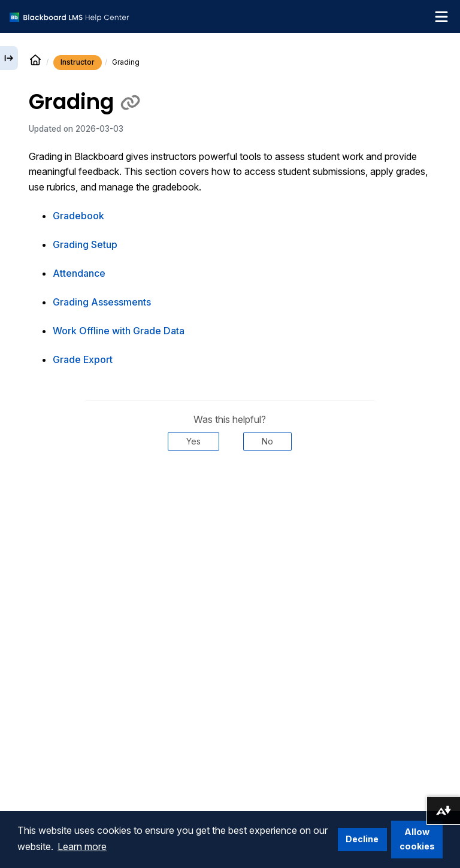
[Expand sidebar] (9, 58)
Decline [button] (362, 839)
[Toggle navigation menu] (441, 17)
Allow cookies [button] (417, 839)
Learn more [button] (82, 846)
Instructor (78, 62)
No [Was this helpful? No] (267, 441)
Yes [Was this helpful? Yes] (193, 441)
